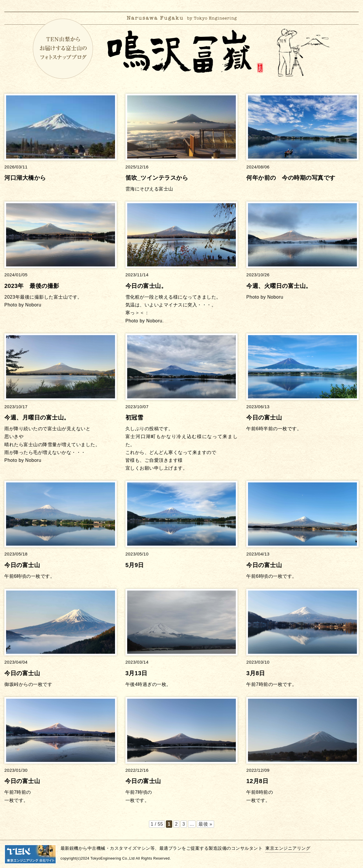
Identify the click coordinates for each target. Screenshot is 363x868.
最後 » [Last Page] (206, 824)
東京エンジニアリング (288, 848)
